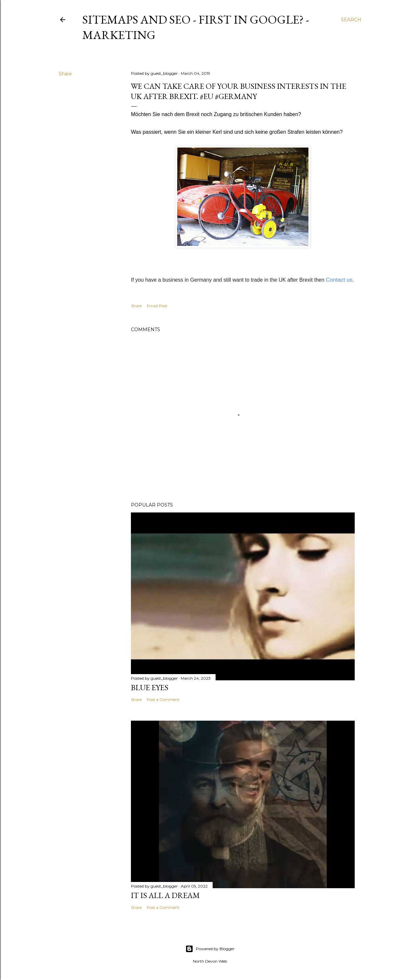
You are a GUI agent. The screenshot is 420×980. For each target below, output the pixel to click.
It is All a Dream (165, 895)
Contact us (339, 280)
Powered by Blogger (210, 949)
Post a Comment (163, 700)
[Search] (351, 20)
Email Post (157, 306)
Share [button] (65, 74)
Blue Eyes (150, 687)
